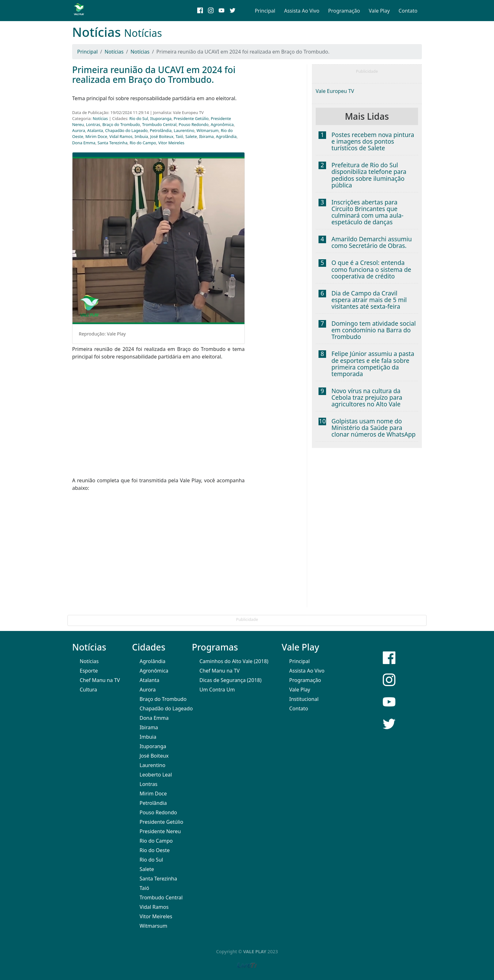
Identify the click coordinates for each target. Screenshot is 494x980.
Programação (344, 11)
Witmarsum (208, 130)
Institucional (304, 699)
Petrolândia (161, 130)
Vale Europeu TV (335, 91)
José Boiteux (162, 136)
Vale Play (379, 11)
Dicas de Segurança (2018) (230, 680)
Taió (179, 136)
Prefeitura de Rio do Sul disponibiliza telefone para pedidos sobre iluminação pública (369, 175)
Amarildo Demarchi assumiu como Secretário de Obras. (372, 242)
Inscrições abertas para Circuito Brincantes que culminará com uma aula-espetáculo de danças (368, 212)
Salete (191, 136)
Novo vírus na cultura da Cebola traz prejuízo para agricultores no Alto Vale (367, 397)
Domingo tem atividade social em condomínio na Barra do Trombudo (374, 330)
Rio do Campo (143, 143)
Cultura (88, 690)
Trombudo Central (159, 124)
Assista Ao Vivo (302, 11)
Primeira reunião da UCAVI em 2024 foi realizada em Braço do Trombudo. (154, 75)
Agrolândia (226, 136)
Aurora (79, 130)
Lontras (93, 124)
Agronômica (222, 124)
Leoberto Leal (156, 775)
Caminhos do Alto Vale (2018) (234, 661)
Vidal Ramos (121, 136)
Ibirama (207, 136)
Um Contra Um (217, 690)
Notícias (114, 52)
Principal (265, 11)
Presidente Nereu (160, 831)
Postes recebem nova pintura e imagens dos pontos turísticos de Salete (373, 141)
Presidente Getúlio (191, 118)
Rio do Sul (139, 118)
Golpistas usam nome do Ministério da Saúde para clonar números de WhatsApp (373, 428)
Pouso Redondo (194, 124)
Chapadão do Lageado (126, 130)
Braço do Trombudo (121, 124)
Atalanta (95, 130)
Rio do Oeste (155, 850)
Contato (408, 11)
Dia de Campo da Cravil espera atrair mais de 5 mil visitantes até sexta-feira (369, 300)
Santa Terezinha (113, 143)
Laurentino (184, 130)
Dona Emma (84, 143)
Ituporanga (161, 118)
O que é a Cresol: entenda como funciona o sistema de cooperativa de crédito (371, 269)
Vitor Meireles (171, 143)
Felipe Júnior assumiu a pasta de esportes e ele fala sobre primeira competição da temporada (373, 364)
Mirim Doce (96, 136)
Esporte (89, 671)
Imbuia (141, 136)
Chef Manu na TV (100, 680)
